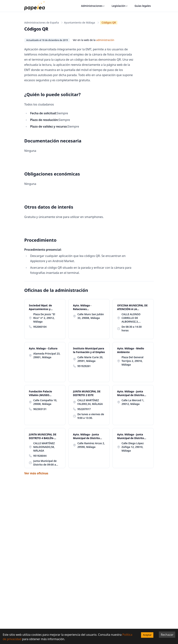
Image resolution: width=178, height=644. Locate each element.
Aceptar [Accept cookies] (147, 635)
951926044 (40, 456)
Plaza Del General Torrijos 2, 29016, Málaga (132, 361)
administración (105, 40)
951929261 (84, 366)
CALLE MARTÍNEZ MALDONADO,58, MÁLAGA (44, 447)
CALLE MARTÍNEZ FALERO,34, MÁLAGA (90, 402)
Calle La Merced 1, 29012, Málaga (133, 402)
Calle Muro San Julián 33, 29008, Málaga (91, 316)
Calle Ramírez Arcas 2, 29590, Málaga (91, 445)
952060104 (40, 327)
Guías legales (143, 6)
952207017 (84, 409)
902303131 (40, 409)
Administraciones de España (42, 23)
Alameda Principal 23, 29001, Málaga (47, 355)
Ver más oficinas (36, 473)
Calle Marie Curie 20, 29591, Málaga (90, 359)
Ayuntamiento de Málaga (80, 23)
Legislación (120, 6)
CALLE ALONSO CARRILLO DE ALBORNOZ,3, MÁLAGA (131, 318)
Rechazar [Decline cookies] (167, 635)
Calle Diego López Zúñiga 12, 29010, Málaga (133, 447)
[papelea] (36, 6)
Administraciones (93, 6)
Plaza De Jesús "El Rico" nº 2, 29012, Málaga (44, 318)
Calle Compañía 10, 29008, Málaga (45, 402)
